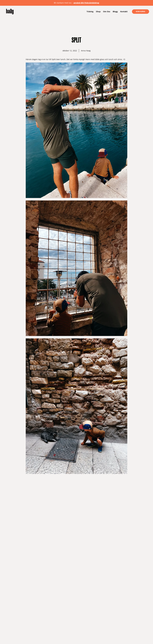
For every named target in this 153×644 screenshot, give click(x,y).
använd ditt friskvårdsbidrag (86, 3)
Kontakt (124, 11)
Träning (90, 11)
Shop (98, 11)
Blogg (115, 11)
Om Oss (107, 11)
